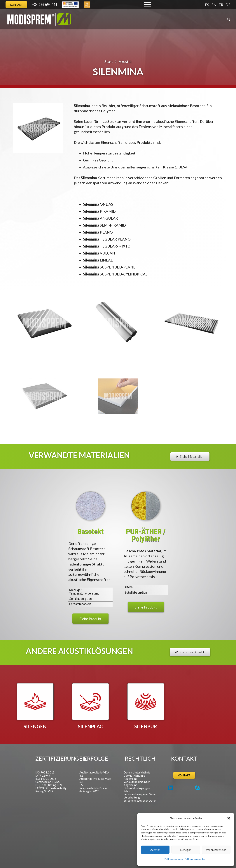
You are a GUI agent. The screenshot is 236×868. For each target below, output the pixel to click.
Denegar (186, 850)
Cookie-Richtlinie (134, 775)
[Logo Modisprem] (39, 19)
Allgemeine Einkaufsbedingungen (137, 786)
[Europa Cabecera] (70, 5)
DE (228, 5)
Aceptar (155, 850)
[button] (229, 818)
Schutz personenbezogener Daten (140, 793)
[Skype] (197, 788)
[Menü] (148, 5)
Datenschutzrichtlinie (137, 772)
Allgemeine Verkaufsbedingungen (137, 780)
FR (221, 5)
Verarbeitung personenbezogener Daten (140, 799)
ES (207, 5)
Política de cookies (174, 859)
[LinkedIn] (171, 788)
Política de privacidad (195, 859)
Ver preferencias (216, 850)
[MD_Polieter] (146, 506)
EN (214, 5)
